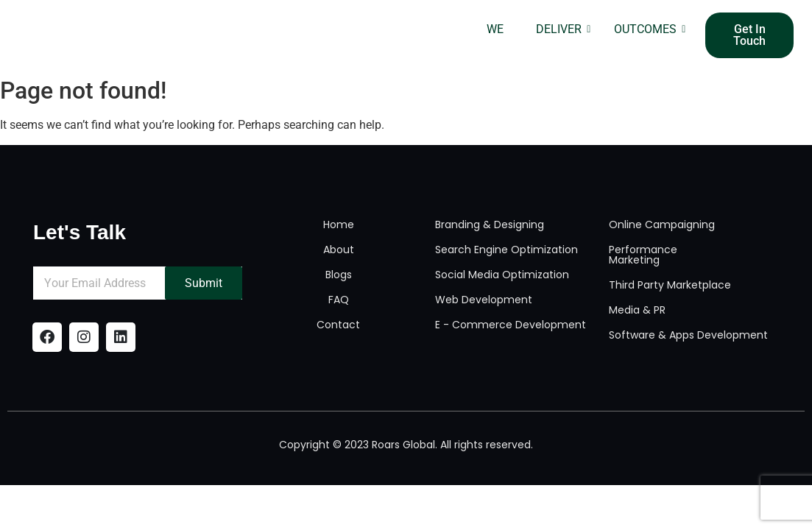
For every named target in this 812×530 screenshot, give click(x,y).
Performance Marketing (643, 255)
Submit (204, 283)
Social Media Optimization (502, 275)
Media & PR (637, 310)
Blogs (339, 275)
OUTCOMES (650, 29)
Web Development (484, 300)
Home (339, 225)
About (339, 250)
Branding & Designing (490, 225)
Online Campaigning (662, 225)
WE (495, 29)
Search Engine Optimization (506, 250)
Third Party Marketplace (670, 285)
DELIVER (563, 29)
